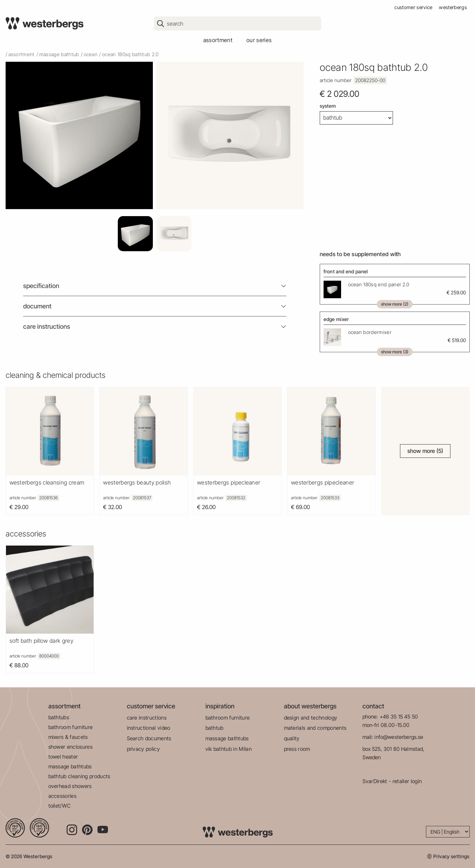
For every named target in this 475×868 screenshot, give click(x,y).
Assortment (22, 54)
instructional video (149, 728)
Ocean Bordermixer (370, 332)
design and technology (311, 718)
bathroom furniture (71, 727)
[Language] (448, 832)
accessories (63, 796)
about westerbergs (310, 706)
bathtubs (59, 717)
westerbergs (453, 7)
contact (373, 706)
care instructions (147, 718)
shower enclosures (70, 747)
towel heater (63, 757)
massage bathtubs (70, 766)
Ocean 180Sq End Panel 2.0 (379, 284)
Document (37, 306)
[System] (356, 118)
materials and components (315, 728)
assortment (218, 40)
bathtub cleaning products (79, 776)
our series (259, 40)
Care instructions (47, 326)
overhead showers (70, 786)
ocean (91, 54)
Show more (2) (395, 304)
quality (292, 738)
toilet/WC (60, 806)
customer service (413, 7)
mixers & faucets (68, 737)
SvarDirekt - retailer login (392, 781)
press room (297, 749)
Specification (41, 286)
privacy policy (143, 749)
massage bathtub (59, 54)
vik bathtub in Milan (229, 749)
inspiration (220, 706)
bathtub (215, 728)
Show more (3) (395, 352)
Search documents (149, 738)
